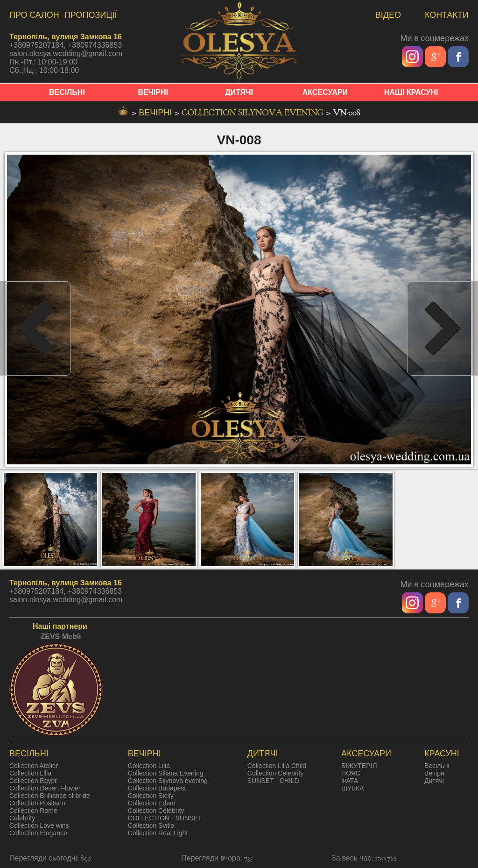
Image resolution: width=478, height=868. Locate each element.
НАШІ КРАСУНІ (411, 92)
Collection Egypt (33, 781)
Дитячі (434, 781)
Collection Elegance (38, 833)
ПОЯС (351, 773)
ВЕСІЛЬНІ (67, 92)
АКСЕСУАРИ (325, 92)
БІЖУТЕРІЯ (359, 766)
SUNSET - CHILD (273, 781)
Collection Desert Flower (45, 788)
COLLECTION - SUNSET (165, 818)
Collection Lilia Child (277, 766)
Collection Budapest (157, 788)
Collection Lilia (30, 773)
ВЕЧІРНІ (153, 92)
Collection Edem (152, 803)
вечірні (156, 113)
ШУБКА (352, 788)
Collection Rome (33, 811)
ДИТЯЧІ (239, 92)
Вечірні (435, 773)
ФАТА (350, 781)
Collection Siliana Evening (166, 773)
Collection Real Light (158, 833)
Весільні (437, 766)
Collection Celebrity (156, 811)
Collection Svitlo (151, 825)
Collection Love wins (39, 825)
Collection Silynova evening (253, 113)
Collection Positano (37, 803)
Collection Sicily (151, 796)
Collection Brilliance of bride (50, 796)
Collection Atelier (34, 766)
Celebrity (22, 818)
